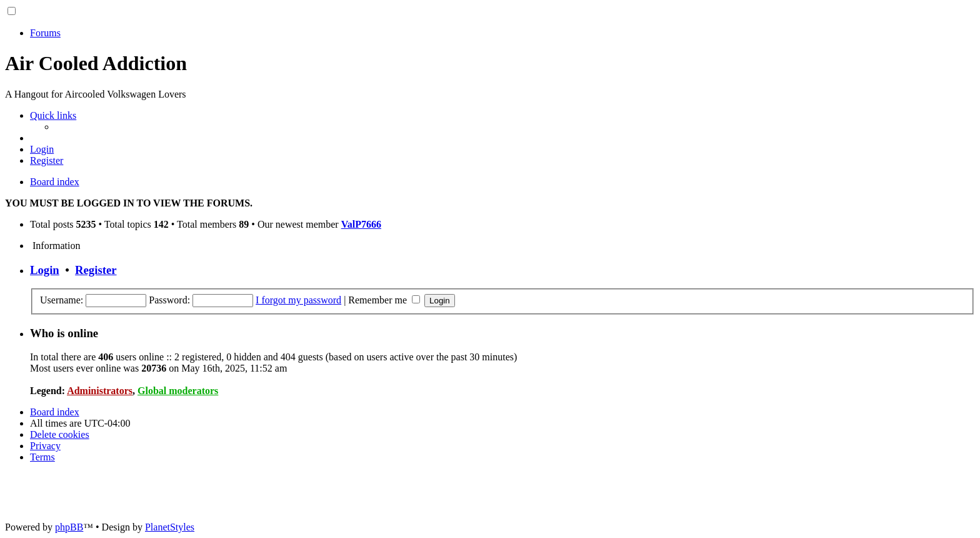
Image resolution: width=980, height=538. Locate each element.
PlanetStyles (170, 527)
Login (45, 270)
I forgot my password (298, 300)
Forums (45, 33)
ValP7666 (361, 224)
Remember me (384, 300)
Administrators (100, 391)
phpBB (69, 527)
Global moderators (178, 391)
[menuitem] (42, 149)
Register (96, 270)
